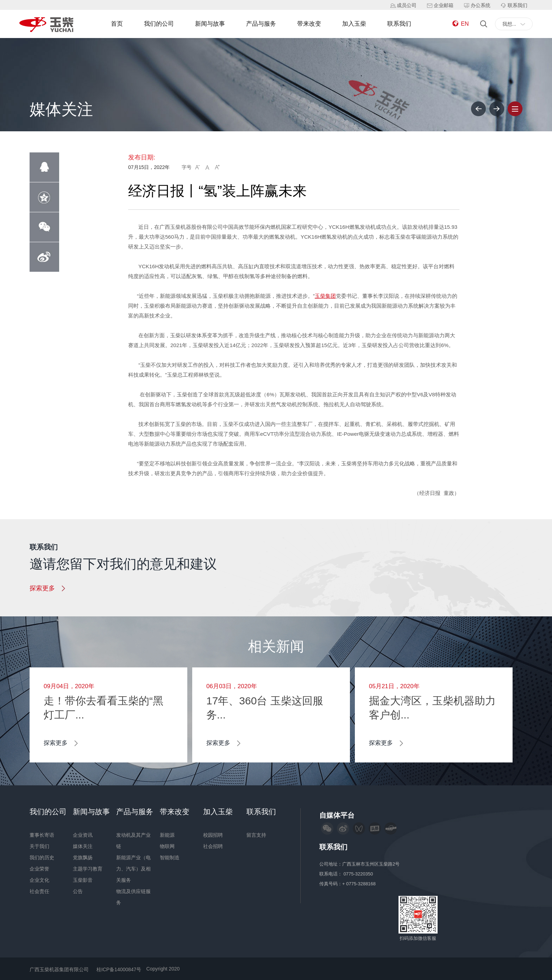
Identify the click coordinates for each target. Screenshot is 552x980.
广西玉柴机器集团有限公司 (59, 969)
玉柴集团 (325, 296)
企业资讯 (83, 835)
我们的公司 (159, 24)
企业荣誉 (39, 869)
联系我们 (399, 24)
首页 (117, 24)
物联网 (167, 846)
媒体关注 (83, 846)
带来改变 (309, 24)
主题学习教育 (88, 869)
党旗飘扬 (83, 857)
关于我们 (39, 846)
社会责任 (39, 891)
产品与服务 (261, 24)
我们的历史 (42, 857)
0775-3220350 (359, 874)
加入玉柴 (354, 24)
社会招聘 (213, 846)
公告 (78, 891)
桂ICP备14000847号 (119, 969)
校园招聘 (213, 835)
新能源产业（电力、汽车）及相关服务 (133, 869)
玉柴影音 (83, 880)
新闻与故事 (210, 24)
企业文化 (39, 880)
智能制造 (170, 857)
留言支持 (256, 835)
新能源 (167, 835)
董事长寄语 (42, 835)
